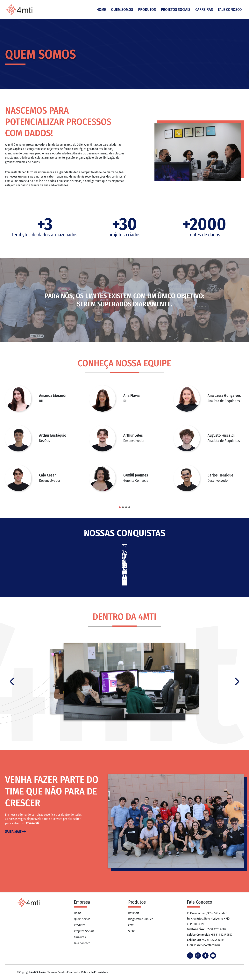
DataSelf (134, 913)
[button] (120, 507)
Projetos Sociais (176, 10)
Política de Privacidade (95, 972)
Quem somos (82, 919)
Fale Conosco (230, 10)
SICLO (132, 931)
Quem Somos (123, 10)
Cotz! (131, 925)
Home (102, 10)
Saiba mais (15, 832)
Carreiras (205, 10)
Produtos (148, 10)
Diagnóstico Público (141, 919)
